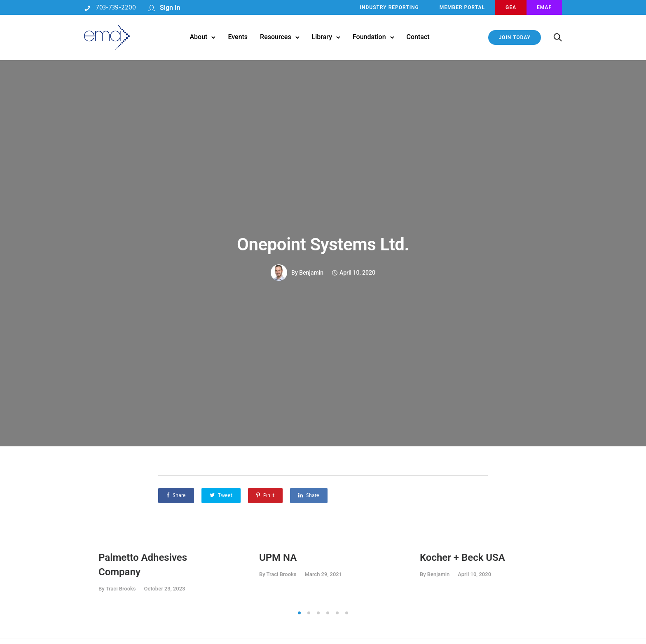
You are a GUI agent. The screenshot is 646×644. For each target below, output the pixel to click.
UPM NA (278, 558)
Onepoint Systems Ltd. (323, 244)
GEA (511, 7)
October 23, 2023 (165, 589)
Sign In (170, 8)
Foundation (369, 37)
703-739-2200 (116, 8)
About (198, 37)
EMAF (544, 7)
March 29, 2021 (324, 574)
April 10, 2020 (474, 574)
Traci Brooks (121, 589)
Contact (418, 37)
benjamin (311, 273)
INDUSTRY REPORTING (390, 7)
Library (322, 37)
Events (238, 37)
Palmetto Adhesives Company (143, 565)
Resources (276, 37)
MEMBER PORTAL (462, 7)
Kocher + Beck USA (462, 558)
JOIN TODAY (514, 37)
